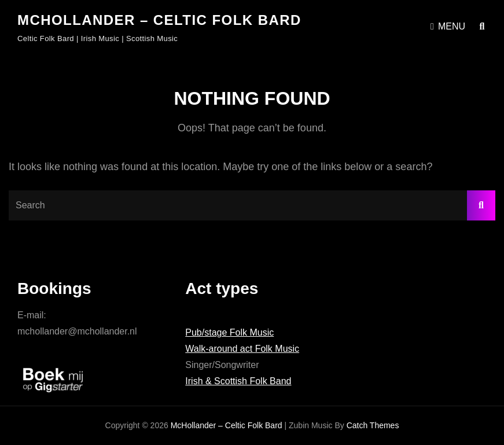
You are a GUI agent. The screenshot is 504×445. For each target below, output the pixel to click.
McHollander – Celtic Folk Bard (159, 20)
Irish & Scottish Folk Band (238, 381)
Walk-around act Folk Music (242, 349)
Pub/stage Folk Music (229, 332)
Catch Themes (373, 425)
